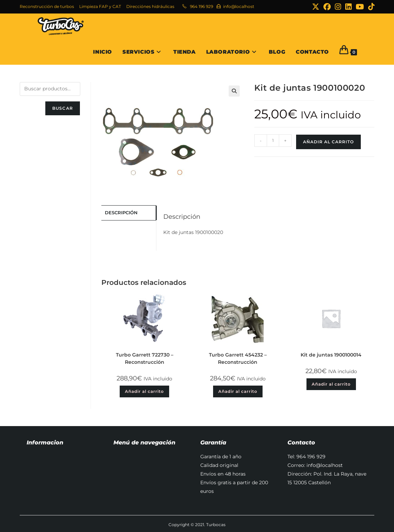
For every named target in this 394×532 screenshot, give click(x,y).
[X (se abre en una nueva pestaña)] (316, 7)
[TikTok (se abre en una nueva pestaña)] (370, 7)
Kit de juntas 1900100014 (331, 355)
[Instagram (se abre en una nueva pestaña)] (338, 7)
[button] (234, 91)
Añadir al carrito (328, 142)
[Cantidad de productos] (273, 141)
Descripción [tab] (121, 212)
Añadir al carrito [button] (144, 391)
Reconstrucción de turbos (47, 6)
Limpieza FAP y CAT (100, 6)
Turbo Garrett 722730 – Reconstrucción (145, 358)
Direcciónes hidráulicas (150, 6)
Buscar (63, 108)
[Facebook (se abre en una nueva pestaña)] (327, 7)
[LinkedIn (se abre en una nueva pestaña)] (348, 7)
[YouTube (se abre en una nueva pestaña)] (360, 7)
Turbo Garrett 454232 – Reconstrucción (238, 358)
